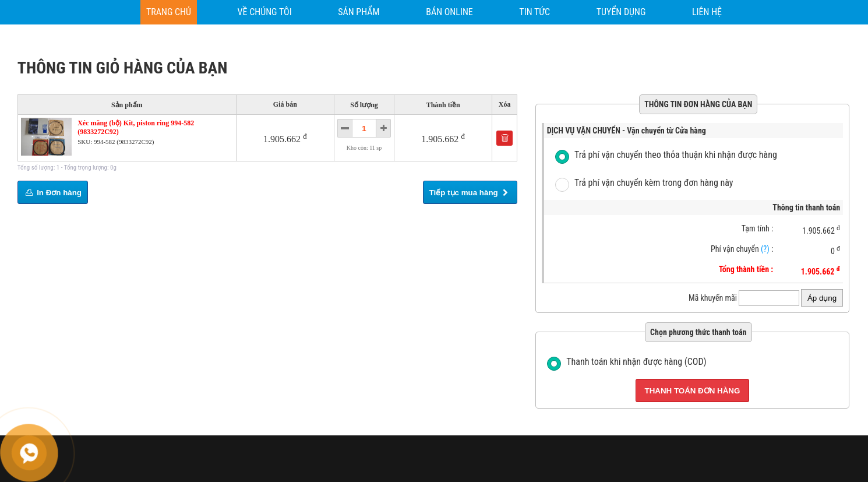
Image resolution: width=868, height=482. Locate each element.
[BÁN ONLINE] (449, 12)
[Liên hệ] (707, 12)
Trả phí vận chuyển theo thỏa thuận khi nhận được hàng (676, 155)
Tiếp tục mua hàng (470, 193)
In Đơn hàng (53, 193)
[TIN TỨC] (534, 12)
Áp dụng (822, 298)
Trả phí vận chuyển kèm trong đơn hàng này (654, 183)
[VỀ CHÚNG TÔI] (265, 12)
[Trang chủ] (169, 12)
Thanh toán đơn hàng (693, 391)
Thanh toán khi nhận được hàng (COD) (636, 362)
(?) (765, 249)
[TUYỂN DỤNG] (621, 12)
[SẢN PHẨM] (359, 12)
